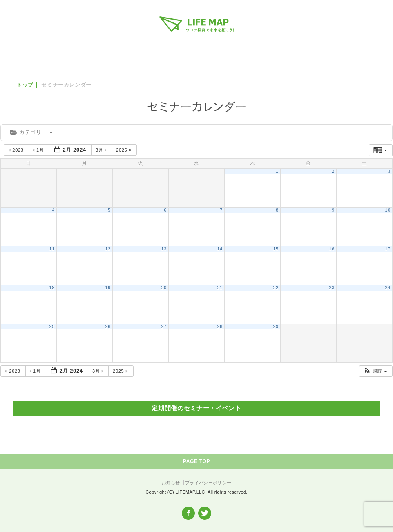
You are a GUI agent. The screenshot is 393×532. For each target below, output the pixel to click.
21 (220, 288)
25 (52, 326)
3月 (102, 150)
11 (52, 249)
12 (108, 249)
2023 (17, 150)
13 (164, 249)
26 (108, 326)
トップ (25, 85)
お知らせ (171, 483)
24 (388, 288)
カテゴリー (31, 132)
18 (52, 288)
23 (332, 288)
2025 (124, 150)
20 (164, 288)
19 (108, 288)
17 (388, 249)
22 (276, 288)
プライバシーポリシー (208, 483)
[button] (375, 371)
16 (332, 249)
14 (220, 249)
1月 (39, 150)
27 (164, 326)
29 (276, 326)
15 (276, 249)
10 (388, 210)
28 (220, 326)
